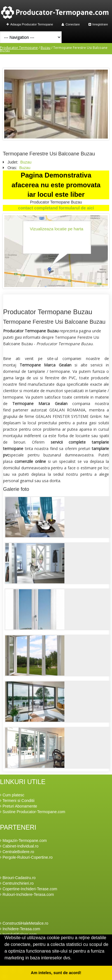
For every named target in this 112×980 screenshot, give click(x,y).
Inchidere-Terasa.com (20, 929)
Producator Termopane (19, 48)
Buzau (46, 48)
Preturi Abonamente (19, 806)
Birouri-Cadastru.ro (18, 878)
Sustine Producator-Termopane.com (33, 812)
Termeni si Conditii (17, 801)
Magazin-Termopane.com (23, 841)
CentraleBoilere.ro (17, 852)
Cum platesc (12, 795)
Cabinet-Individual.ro (19, 846)
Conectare (71, 24)
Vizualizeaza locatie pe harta (57, 229)
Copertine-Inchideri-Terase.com (29, 889)
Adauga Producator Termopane (30, 24)
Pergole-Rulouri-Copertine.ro (26, 857)
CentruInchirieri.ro (17, 883)
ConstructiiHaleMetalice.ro (24, 923)
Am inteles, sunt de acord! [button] (56, 973)
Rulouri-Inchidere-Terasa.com (27, 894)
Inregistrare (98, 24)
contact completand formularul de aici (56, 208)
